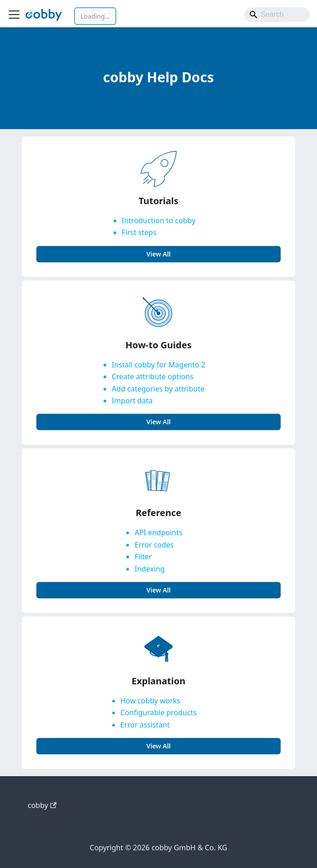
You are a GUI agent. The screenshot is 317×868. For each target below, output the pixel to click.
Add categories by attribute (158, 389)
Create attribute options (153, 376)
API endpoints (158, 532)
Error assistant (145, 725)
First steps (139, 232)
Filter (143, 557)
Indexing (149, 569)
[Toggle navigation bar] (14, 15)
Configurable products (158, 712)
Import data (132, 401)
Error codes (154, 545)
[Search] (277, 15)
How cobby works (150, 701)
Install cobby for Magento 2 (158, 365)
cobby (42, 805)
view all (158, 254)
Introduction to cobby (159, 221)
